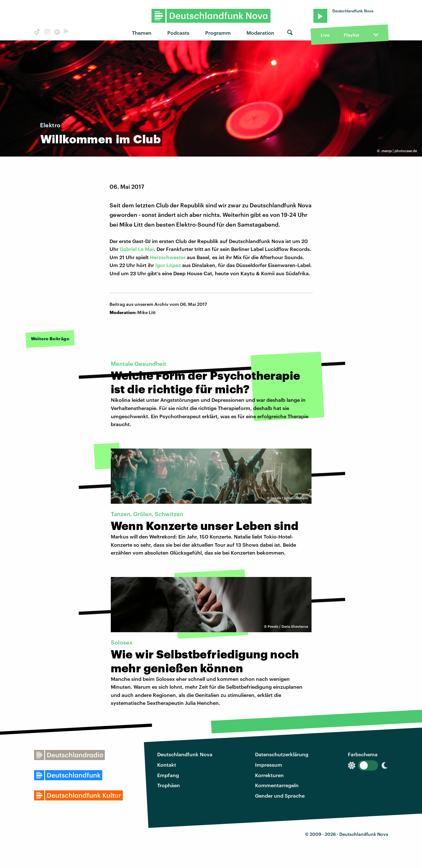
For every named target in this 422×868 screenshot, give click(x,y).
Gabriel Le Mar (137, 249)
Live (325, 35)
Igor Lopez (168, 265)
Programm (218, 33)
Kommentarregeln (277, 785)
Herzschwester (168, 257)
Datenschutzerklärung (282, 754)
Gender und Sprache (280, 796)
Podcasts (178, 33)
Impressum (269, 765)
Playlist (351, 35)
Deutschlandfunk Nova (185, 754)
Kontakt (167, 765)
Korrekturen (269, 775)
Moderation (260, 33)
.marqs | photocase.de (399, 151)
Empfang (168, 775)
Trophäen (169, 785)
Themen (142, 33)
